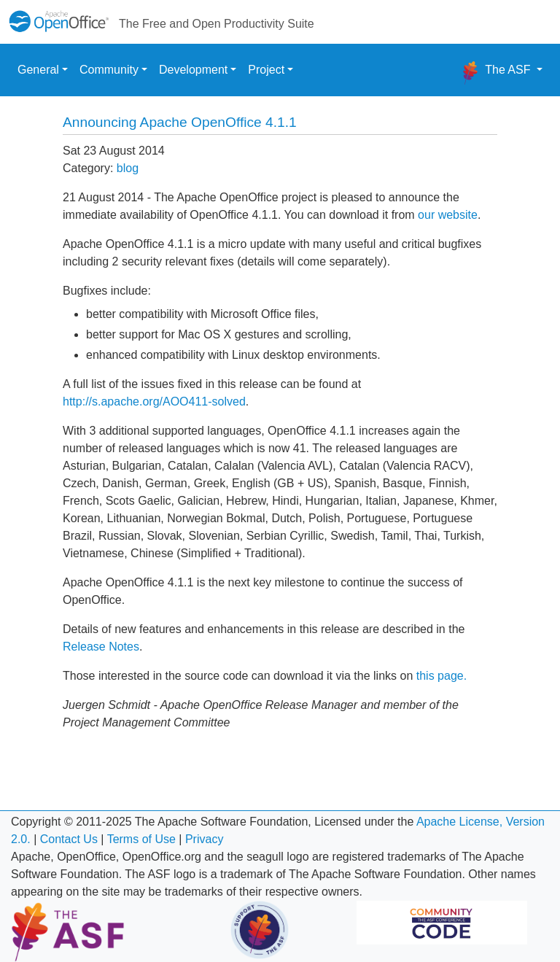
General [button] (38, 70)
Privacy (204, 839)
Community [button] (109, 70)
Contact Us (69, 839)
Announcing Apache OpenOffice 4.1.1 (180, 122)
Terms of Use (141, 839)
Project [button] (266, 70)
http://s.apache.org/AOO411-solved (154, 402)
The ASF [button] (496, 73)
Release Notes (101, 647)
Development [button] (193, 70)
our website (448, 215)
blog (128, 168)
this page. (442, 676)
